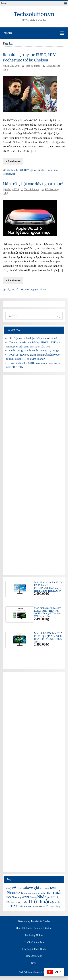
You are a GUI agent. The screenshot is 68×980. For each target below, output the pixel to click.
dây (9, 289)
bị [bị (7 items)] (6, 888)
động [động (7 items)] (58, 906)
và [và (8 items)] (25, 906)
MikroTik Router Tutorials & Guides (34, 928)
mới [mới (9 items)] (8, 897)
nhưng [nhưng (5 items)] (34, 898)
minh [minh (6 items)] (42, 893)
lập (39, 170)
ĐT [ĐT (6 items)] (41, 907)
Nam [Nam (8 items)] (15, 897)
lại (35, 170)
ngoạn (34, 289)
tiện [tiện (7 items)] (52, 903)
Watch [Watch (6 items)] (35, 907)
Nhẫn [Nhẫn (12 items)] (42, 897)
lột (17, 289)
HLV (26, 170)
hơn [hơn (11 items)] (53, 888)
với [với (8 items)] (30, 906)
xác (45, 289)
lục (44, 170)
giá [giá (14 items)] (36, 888)
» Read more (13, 161)
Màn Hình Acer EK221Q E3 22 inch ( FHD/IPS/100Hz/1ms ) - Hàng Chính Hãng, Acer (48, 587)
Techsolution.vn (34, 14)
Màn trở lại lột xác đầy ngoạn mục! (33, 184)
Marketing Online (34, 935)
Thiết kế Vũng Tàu (34, 942)
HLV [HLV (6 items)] (42, 889)
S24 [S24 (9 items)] (8, 902)
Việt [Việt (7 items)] (21, 906)
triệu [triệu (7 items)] (58, 903)
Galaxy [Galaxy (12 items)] (27, 888)
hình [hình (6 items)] (47, 889)
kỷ (31, 170)
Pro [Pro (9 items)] (53, 897)
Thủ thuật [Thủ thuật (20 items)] (39, 902)
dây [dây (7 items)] (19, 888)
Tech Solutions (33, 66)
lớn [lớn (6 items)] (25, 893)
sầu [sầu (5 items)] (16, 903)
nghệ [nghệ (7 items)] (21, 897)
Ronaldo (7, 174)
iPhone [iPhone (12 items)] (11, 893)
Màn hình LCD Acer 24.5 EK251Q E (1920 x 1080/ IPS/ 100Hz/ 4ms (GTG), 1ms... (48, 637)
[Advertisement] (34, 475)
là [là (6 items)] (22, 893)
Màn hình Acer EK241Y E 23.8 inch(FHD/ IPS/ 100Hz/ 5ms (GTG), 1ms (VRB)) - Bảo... (48, 612)
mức (28, 289)
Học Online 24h (34, 956)
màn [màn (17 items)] (50, 892)
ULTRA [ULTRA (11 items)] (12, 906)
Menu (4, 3)
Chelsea (11, 170)
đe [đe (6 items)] (44, 907)
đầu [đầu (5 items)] (52, 907)
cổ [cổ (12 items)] (14, 888)
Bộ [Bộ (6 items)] (10, 889)
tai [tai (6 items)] (19, 903)
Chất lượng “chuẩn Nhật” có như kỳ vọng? (34, 350)
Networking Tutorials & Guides (34, 921)
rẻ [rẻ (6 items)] (57, 897)
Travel (34, 963)
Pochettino (52, 170)
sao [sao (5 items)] (13, 903)
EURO (19, 170)
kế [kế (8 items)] (19, 893)
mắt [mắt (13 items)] (58, 893)
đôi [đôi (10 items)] (48, 906)
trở (14, 174)
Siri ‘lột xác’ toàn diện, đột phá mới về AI (33, 338)
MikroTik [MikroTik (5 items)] (35, 893)
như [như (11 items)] (27, 897)
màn (22, 289)
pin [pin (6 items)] (49, 897)
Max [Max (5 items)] (29, 893)
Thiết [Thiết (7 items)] (24, 903)
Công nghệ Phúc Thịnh (34, 949)
